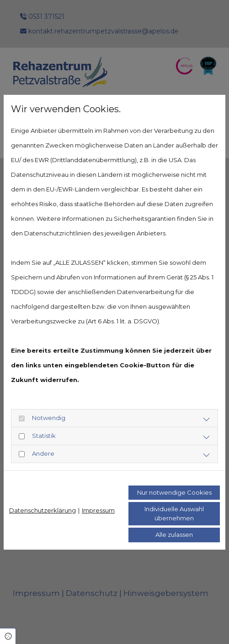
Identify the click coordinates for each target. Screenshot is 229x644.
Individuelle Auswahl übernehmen (174, 513)
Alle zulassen (174, 535)
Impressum (98, 510)
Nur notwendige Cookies (174, 492)
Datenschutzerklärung (43, 510)
